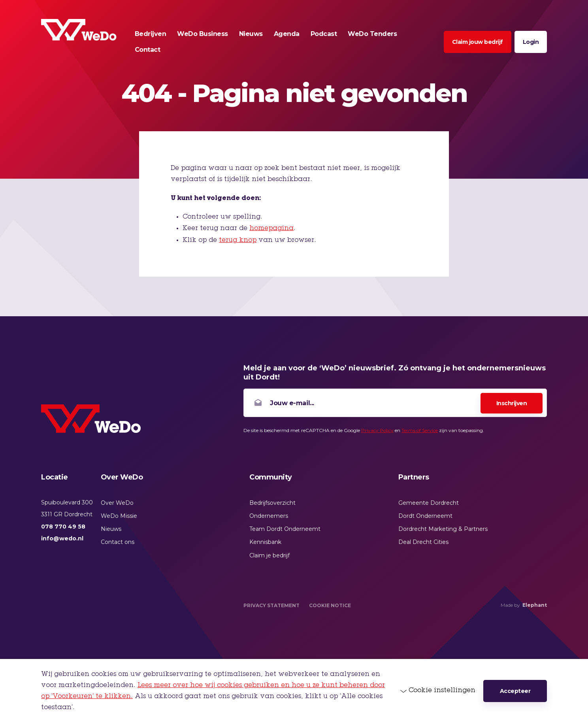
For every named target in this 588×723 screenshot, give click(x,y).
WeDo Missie (119, 516)
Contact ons (118, 542)
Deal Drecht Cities (423, 542)
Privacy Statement (271, 605)
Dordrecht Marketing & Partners (443, 529)
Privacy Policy (377, 430)
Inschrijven (512, 403)
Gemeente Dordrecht (429, 503)
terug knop (238, 240)
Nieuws (111, 529)
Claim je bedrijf (269, 555)
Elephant (535, 605)
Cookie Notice (330, 605)
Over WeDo (117, 503)
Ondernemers (269, 516)
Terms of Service (420, 430)
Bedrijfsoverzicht (272, 503)
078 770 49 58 (63, 527)
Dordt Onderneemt (425, 516)
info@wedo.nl (62, 538)
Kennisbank (265, 542)
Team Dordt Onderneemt (285, 529)
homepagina (271, 228)
